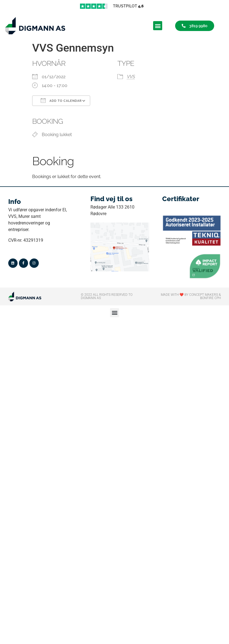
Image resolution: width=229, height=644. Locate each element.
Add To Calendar (61, 100)
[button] (158, 26)
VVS (131, 77)
